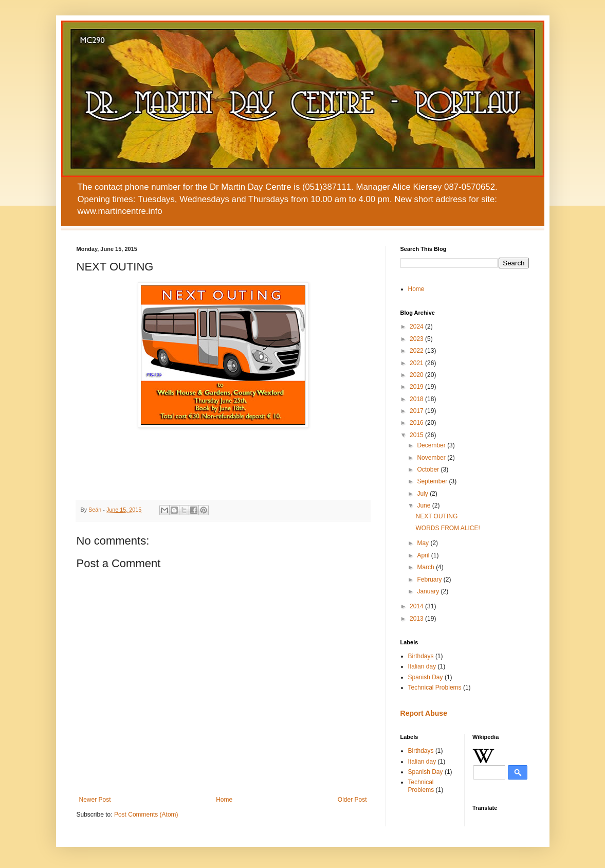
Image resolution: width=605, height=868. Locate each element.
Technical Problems (435, 688)
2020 (417, 375)
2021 (417, 363)
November (432, 458)
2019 (417, 387)
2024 (417, 327)
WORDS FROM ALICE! (447, 528)
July (423, 494)
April (424, 555)
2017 (417, 411)
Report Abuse (424, 713)
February (430, 580)
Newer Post (95, 800)
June (424, 505)
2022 (417, 351)
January (429, 591)
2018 (417, 399)
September (433, 481)
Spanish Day (426, 677)
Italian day (422, 666)
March (426, 567)
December (432, 445)
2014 (417, 606)
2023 (417, 339)
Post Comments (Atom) (146, 815)
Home (224, 800)
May (424, 543)
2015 (417, 435)
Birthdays (421, 656)
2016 (417, 423)
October (429, 469)
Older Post (352, 800)
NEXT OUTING (436, 516)
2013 (417, 619)
